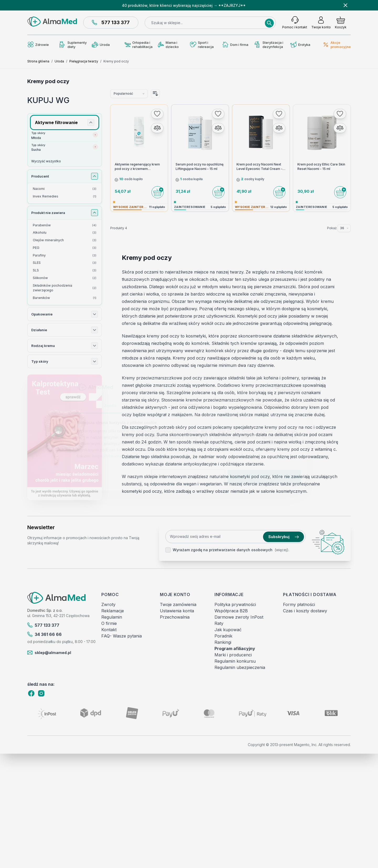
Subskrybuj (283, 537)
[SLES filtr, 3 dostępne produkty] (65, 263)
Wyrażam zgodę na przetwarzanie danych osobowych (223, 550)
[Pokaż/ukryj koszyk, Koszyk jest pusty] (341, 23)
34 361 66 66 (44, 634)
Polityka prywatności (235, 604)
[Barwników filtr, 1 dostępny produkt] (65, 298)
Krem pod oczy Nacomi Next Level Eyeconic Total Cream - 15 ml (259, 167)
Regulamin (112, 617)
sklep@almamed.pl (49, 653)
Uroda (101, 45)
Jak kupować (228, 630)
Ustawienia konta (177, 611)
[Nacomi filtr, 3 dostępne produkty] (65, 189)
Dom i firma (235, 44)
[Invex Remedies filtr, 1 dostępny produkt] (65, 197)
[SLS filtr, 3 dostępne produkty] (65, 270)
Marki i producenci (233, 655)
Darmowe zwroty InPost (239, 617)
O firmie (109, 623)
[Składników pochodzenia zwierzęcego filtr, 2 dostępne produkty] (65, 288)
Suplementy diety (73, 45)
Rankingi (223, 642)
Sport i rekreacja (202, 45)
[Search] (269, 23)
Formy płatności (299, 604)
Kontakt (109, 630)
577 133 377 (111, 22)
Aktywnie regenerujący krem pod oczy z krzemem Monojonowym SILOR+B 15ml (138, 167)
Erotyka (300, 45)
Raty (219, 623)
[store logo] (52, 22)
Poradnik (223, 636)
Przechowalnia (175, 617)
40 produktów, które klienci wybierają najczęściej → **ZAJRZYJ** (184, 5)
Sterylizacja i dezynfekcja (269, 45)
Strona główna (38, 61)
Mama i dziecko (168, 45)
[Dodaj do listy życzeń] (157, 114)
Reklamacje (113, 611)
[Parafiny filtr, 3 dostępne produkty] (65, 256)
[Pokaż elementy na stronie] (344, 228)
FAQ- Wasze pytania (122, 636)
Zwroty (108, 604)
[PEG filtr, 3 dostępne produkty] (65, 248)
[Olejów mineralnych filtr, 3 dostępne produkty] (65, 240)
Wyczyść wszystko (46, 161)
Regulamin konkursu (235, 661)
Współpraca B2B (231, 611)
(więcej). (282, 550)
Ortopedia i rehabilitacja (138, 45)
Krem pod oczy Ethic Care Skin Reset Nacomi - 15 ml (321, 167)
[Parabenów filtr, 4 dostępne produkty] (65, 225)
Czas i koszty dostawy (305, 611)
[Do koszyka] (157, 192)
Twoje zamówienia (178, 604)
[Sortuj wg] (129, 94)
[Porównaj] (157, 128)
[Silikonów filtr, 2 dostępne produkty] (65, 278)
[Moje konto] (321, 23)
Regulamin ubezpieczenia (240, 667)
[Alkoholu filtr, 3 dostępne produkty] (65, 233)
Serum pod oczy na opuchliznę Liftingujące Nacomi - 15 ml (199, 167)
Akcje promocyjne (337, 45)
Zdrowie (38, 44)
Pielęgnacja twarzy (84, 61)
